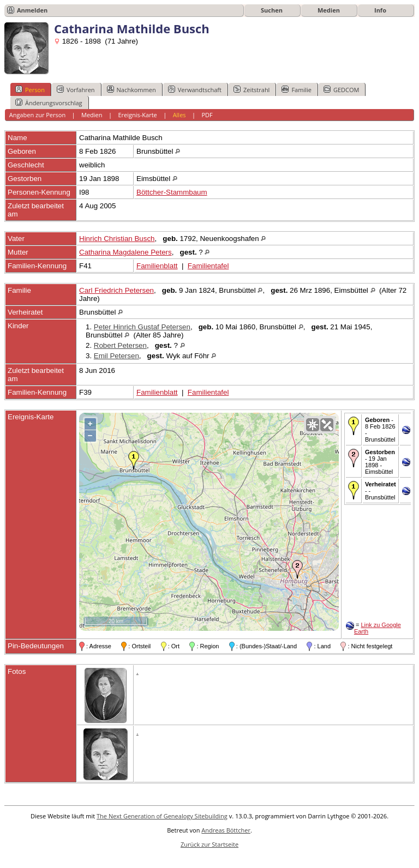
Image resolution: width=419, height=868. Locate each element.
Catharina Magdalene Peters (125, 252)
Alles (179, 115)
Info (380, 10)
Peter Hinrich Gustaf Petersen (142, 327)
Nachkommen (131, 89)
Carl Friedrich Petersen (116, 290)
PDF (207, 115)
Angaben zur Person (37, 115)
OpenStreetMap (278, 626)
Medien (329, 10)
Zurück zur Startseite (209, 844)
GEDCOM (341, 89)
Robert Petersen (120, 345)
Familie (296, 89)
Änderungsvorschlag (49, 103)
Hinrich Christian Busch (117, 239)
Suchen (272, 10)
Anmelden (32, 10)
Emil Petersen (116, 356)
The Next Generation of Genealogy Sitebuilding (162, 816)
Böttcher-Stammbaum (172, 192)
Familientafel (208, 266)
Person (30, 89)
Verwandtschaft (195, 89)
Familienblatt (157, 266)
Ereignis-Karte (137, 115)
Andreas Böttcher (226, 830)
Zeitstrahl (252, 89)
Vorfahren (76, 89)
